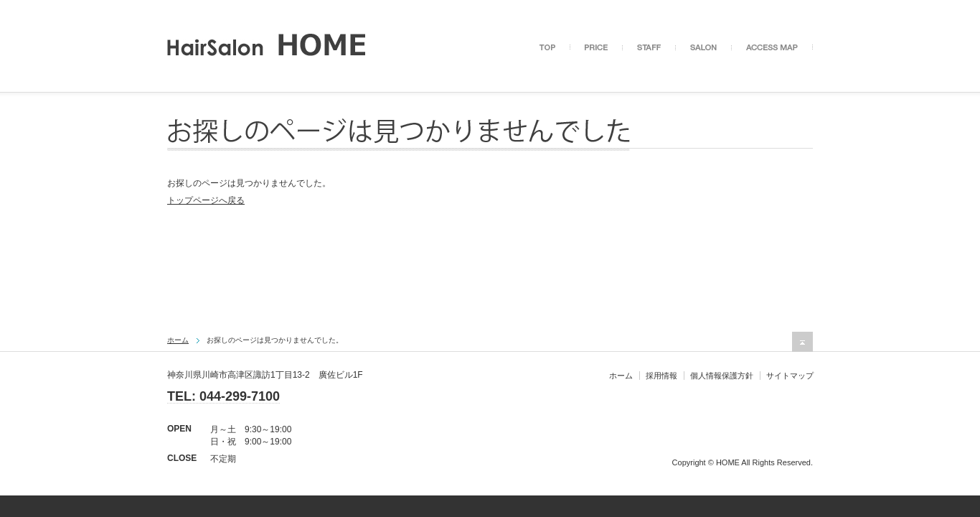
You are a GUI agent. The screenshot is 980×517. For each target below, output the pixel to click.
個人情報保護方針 (722, 376)
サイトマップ (790, 376)
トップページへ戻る (206, 200)
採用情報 (661, 376)
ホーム (178, 340)
